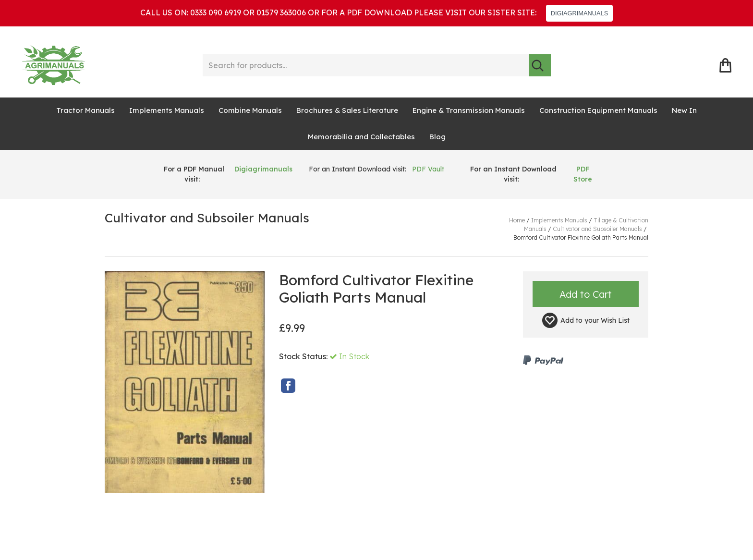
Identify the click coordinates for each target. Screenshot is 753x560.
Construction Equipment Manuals (598, 110)
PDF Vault (428, 169)
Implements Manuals (167, 110)
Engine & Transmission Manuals (469, 110)
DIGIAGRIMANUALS (579, 13)
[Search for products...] (366, 65)
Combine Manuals (250, 110)
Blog (437, 137)
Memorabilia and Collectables (361, 137)
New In (684, 110)
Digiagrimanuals (263, 169)
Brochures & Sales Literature (347, 110)
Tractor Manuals (85, 110)
